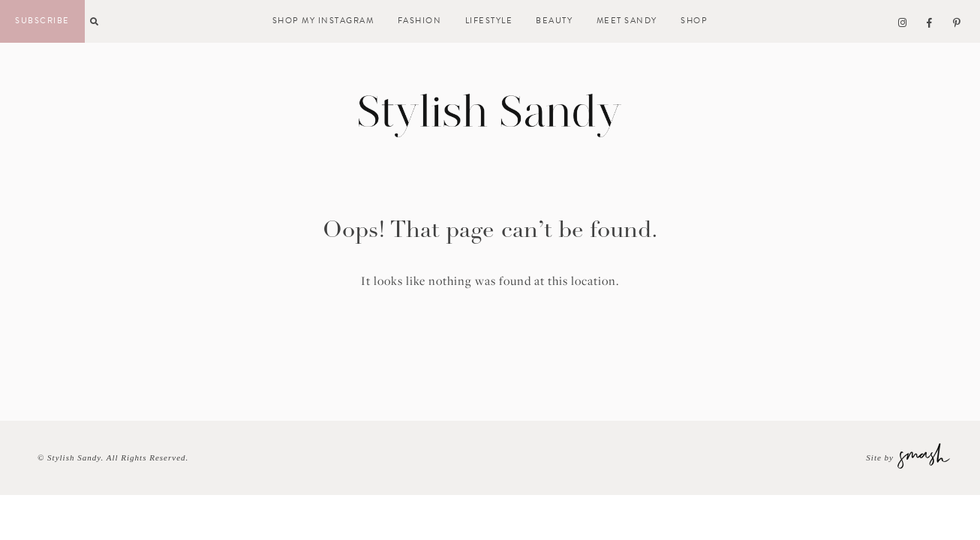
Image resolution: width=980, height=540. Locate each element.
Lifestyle (489, 21)
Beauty (554, 21)
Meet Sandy (627, 21)
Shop (694, 21)
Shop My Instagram (323, 21)
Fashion (420, 21)
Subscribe (42, 21)
